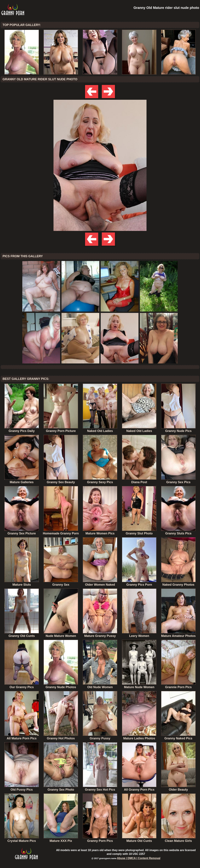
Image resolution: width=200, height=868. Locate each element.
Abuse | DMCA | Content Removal (139, 858)
